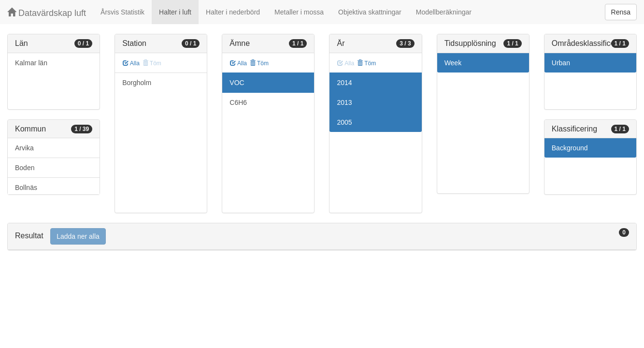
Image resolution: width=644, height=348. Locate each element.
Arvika (24, 148)
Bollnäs (26, 188)
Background (570, 148)
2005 (344, 122)
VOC (237, 83)
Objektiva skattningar (370, 12)
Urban (561, 63)
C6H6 (238, 102)
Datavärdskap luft (47, 13)
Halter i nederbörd (233, 12)
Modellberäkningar (444, 12)
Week (453, 63)
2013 (344, 102)
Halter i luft (175, 12)
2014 (344, 83)
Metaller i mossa (299, 12)
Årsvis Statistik (122, 12)
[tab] (322, 237)
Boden (25, 168)
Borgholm (137, 83)
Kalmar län (31, 63)
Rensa (621, 12)
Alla (131, 63)
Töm (259, 63)
